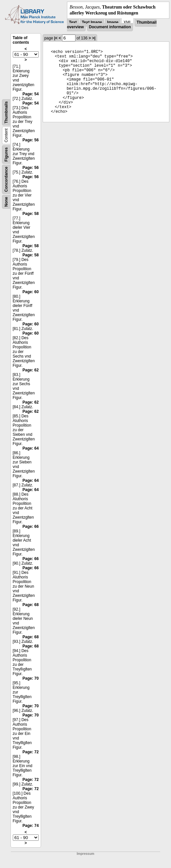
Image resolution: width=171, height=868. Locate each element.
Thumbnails (6, 113)
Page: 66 (31, 527)
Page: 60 (31, 292)
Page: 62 (31, 370)
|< (56, 38)
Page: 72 (31, 752)
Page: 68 (31, 605)
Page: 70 (31, 678)
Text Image (92, 22)
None (6, 202)
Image (113, 22)
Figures (6, 155)
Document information (110, 27)
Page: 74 (31, 826)
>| (94, 38)
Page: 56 (31, 140)
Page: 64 (31, 448)
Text (73, 22)
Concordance (6, 179)
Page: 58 (31, 214)
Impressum (85, 854)
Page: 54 (31, 94)
